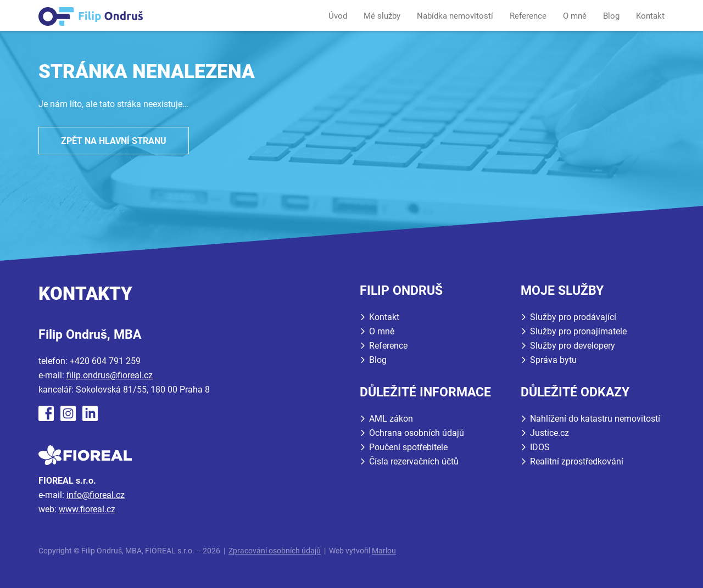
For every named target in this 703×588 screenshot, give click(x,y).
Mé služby (382, 16)
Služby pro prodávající (573, 317)
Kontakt (650, 16)
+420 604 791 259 (105, 361)
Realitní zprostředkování (577, 461)
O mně (575, 16)
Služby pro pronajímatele (578, 331)
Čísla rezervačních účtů (414, 461)
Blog (611, 16)
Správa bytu (553, 360)
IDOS (540, 447)
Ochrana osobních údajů (417, 433)
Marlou (384, 551)
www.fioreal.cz (87, 509)
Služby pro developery (573, 346)
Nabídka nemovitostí (455, 16)
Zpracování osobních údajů (275, 551)
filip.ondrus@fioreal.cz (110, 375)
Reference (528, 16)
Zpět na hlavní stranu (114, 141)
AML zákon (391, 419)
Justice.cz (549, 433)
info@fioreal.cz (96, 495)
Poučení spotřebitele (408, 447)
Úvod (338, 16)
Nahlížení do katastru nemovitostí (595, 419)
